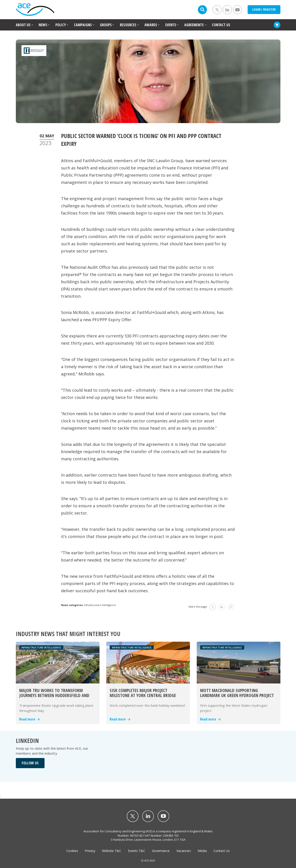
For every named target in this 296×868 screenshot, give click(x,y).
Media (202, 851)
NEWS (43, 25)
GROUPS (106, 25)
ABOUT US (23, 25)
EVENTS (171, 25)
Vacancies (184, 851)
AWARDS (151, 25)
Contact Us (222, 851)
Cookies (72, 851)
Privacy (90, 851)
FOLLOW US (30, 763)
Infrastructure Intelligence (100, 605)
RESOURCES (128, 25)
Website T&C (112, 851)
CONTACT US (221, 25)
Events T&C (137, 851)
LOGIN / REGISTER (264, 9)
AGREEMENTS (194, 25)
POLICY (61, 25)
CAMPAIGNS (83, 25)
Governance (161, 851)
